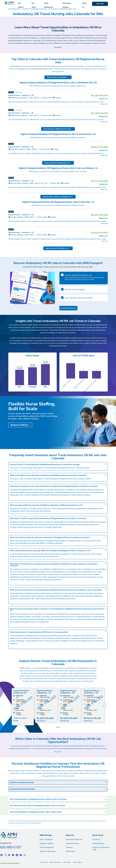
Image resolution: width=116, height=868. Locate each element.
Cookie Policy (67, 862)
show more (104, 104)
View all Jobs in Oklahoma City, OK (58, 129)
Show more (58, 752)
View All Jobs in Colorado (58, 77)
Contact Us (96, 840)
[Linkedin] (9, 855)
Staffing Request (98, 843)
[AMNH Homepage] (9, 3)
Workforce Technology (48, 851)
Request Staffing (19, 425)
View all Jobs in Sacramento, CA (58, 163)
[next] (105, 705)
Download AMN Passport (68, 308)
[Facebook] (2, 855)
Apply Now (100, 4)
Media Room (70, 851)
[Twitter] (5, 855)
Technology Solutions (66, 5)
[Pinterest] (13, 855)
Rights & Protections (55, 862)
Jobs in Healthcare (46, 840)
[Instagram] (25, 855)
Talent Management (48, 5)
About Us (84, 5)
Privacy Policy (43, 862)
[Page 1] (57, 727)
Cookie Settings (77, 862)
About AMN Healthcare (74, 840)
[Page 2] (59, 727)
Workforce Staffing (46, 843)
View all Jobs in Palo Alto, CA (58, 248)
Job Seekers (21, 5)
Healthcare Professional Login (101, 849)
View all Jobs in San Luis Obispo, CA (58, 197)
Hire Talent (34, 5)
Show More (58, 47)
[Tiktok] (17, 855)
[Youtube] (21, 855)
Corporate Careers (73, 843)
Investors (69, 847)
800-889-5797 (11, 847)
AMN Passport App (40, 69)
